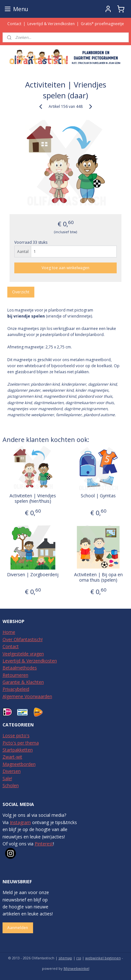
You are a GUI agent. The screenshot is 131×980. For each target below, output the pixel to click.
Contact (14, 24)
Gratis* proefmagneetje (102, 24)
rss (79, 958)
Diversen (12, 771)
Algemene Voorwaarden (27, 696)
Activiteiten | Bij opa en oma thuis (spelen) (98, 577)
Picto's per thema (21, 743)
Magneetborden (19, 764)
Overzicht (21, 292)
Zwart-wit (12, 757)
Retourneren (15, 675)
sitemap (65, 958)
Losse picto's (16, 735)
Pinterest (44, 844)
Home (9, 632)
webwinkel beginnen (103, 958)
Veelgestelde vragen (23, 654)
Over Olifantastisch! (23, 639)
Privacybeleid (16, 689)
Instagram (20, 822)
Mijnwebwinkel (76, 968)
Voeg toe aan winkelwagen (65, 267)
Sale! (7, 778)
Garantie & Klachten (23, 682)
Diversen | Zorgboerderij (33, 574)
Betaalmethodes (20, 668)
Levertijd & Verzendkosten (51, 24)
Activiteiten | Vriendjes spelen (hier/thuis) (33, 498)
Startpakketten (18, 750)
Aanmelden (18, 928)
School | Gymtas (98, 496)
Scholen (11, 785)
